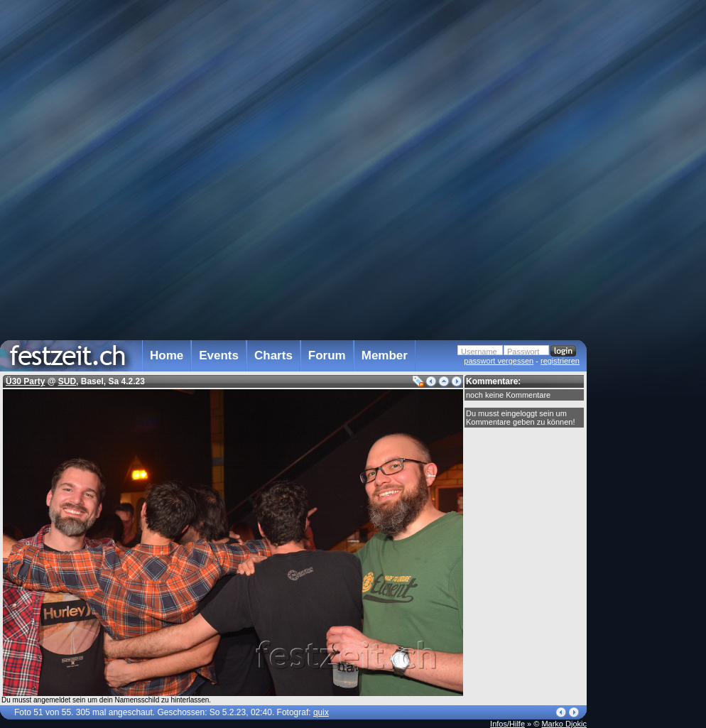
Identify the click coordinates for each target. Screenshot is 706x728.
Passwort (523, 352)
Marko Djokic (564, 724)
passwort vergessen (499, 361)
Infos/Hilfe (507, 724)
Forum (327, 355)
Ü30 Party (25, 381)
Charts (273, 355)
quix (321, 712)
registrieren (560, 361)
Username (479, 352)
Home (167, 355)
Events (219, 355)
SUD (67, 381)
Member (385, 355)
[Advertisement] (649, 286)
